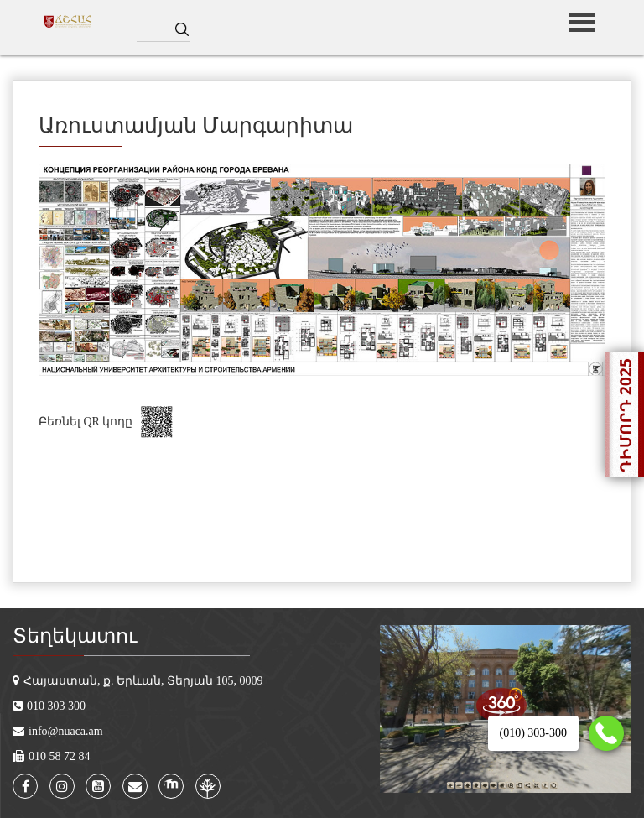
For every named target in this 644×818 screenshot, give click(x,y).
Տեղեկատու (75, 636)
